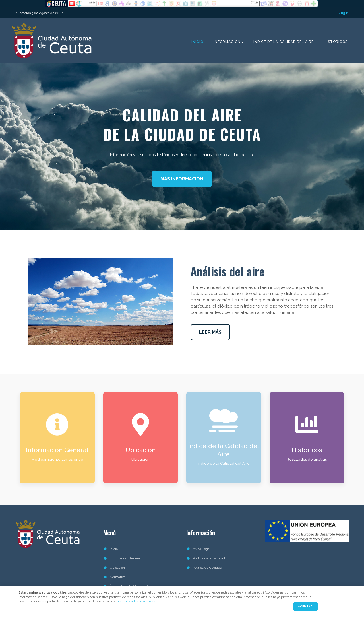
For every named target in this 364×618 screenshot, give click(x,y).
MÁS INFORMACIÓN (182, 179)
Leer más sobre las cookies (136, 601)
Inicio (197, 42)
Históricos (336, 42)
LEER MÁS (210, 332)
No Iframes (182, 4)
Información (227, 42)
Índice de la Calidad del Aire (284, 42)
